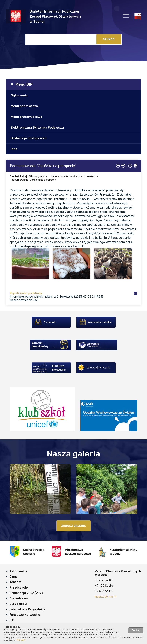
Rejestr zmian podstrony (26, 293)
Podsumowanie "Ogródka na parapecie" (33, 180)
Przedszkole (19, 588)
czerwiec (89, 176)
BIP (12, 620)
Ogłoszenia (19, 95)
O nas (13, 577)
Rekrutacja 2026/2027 (26, 593)
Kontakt (15, 582)
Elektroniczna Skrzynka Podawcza (37, 127)
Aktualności (18, 571)
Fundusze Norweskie (25, 615)
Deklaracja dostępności (28, 138)
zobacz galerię (73, 526)
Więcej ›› (21, 640)
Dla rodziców (19, 598)
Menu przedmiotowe (26, 117)
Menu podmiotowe (25, 106)
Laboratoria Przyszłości (65, 176)
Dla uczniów (18, 604)
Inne (14, 149)
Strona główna (38, 176)
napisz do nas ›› (106, 597)
